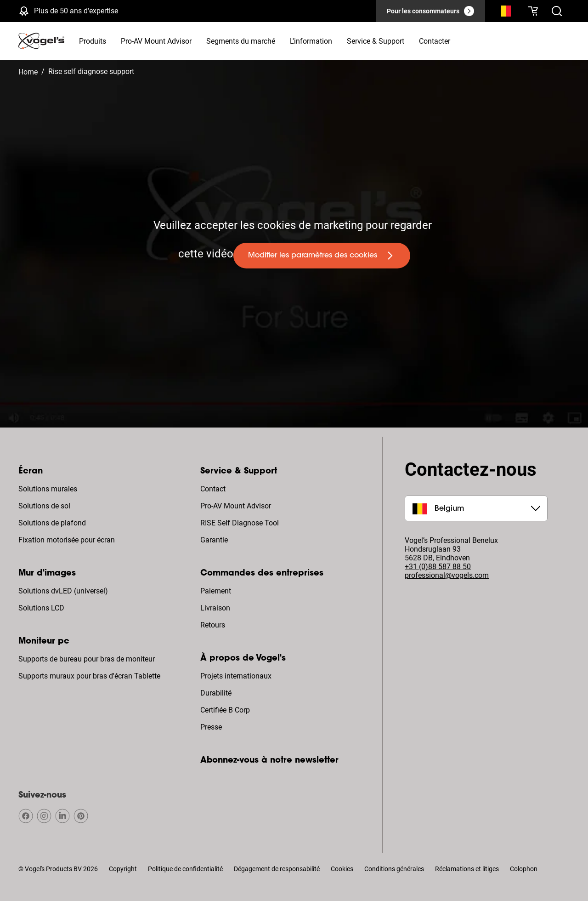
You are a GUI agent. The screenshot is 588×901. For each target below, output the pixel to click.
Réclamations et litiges (467, 869)
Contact (213, 489)
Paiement (216, 591)
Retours (213, 625)
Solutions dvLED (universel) (63, 591)
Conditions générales (394, 869)
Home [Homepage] (28, 72)
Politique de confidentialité (185, 869)
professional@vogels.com (447, 575)
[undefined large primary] (322, 256)
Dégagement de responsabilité (277, 869)
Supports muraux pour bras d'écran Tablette (89, 676)
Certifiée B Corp (225, 710)
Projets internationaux (236, 676)
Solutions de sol (44, 506)
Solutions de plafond (52, 523)
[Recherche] (503, 13)
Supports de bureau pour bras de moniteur (87, 659)
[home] (41, 41)
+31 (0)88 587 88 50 (438, 567)
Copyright (123, 869)
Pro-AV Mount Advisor (236, 506)
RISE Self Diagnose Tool (240, 523)
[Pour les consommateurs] (430, 11)
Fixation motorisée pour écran (67, 540)
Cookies (342, 869)
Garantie (214, 540)
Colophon (524, 869)
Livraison (215, 608)
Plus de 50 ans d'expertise (76, 11)
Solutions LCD (41, 608)
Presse (211, 727)
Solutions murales (48, 489)
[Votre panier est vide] (533, 11)
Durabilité (216, 693)
